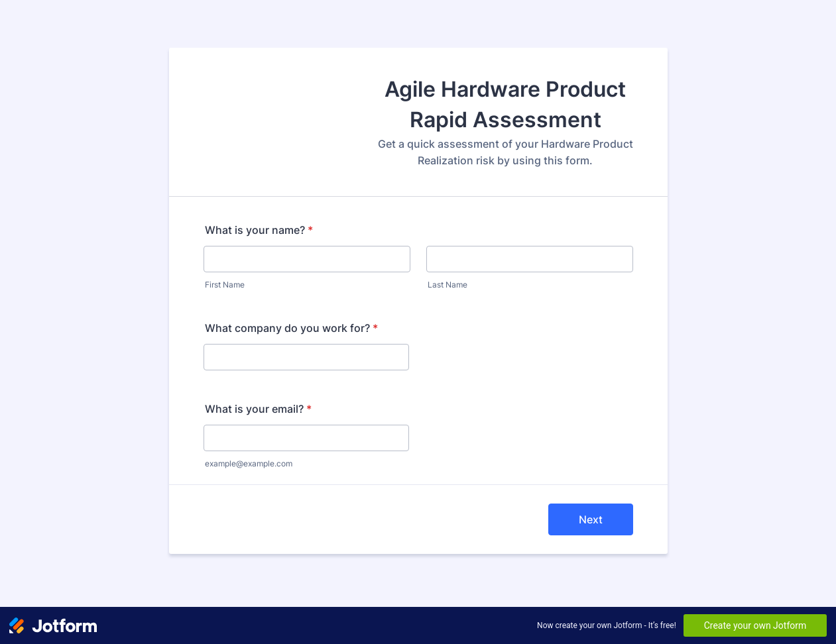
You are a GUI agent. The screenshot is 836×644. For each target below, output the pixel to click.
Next (591, 519)
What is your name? (259, 230)
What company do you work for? (291, 328)
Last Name (448, 285)
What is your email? (258, 409)
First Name (225, 285)
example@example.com (249, 463)
